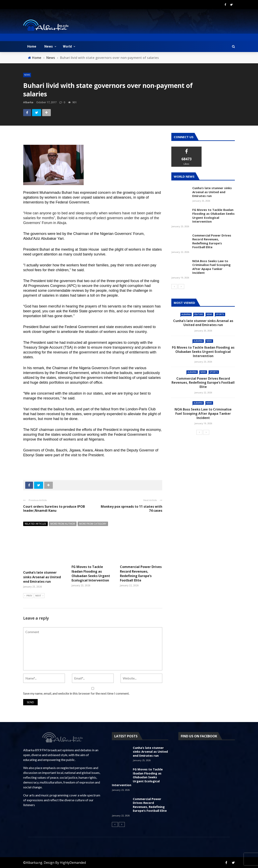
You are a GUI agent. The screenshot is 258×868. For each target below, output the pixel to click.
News (49, 46)
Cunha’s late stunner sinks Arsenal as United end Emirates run (42, 577)
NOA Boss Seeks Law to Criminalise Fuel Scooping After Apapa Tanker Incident (211, 267)
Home (32, 46)
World (67, 46)
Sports (220, 314)
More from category (93, 524)
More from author (63, 524)
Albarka (186, 314)
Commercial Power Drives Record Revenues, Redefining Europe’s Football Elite (141, 574)
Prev (28, 596)
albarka (28, 102)
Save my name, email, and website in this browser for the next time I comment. (76, 693)
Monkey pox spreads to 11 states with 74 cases (132, 509)
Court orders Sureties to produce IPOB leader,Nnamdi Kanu (54, 509)
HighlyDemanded (73, 863)
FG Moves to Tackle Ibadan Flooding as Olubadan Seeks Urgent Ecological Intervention (91, 574)
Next (39, 596)
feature (199, 314)
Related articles (35, 524)
